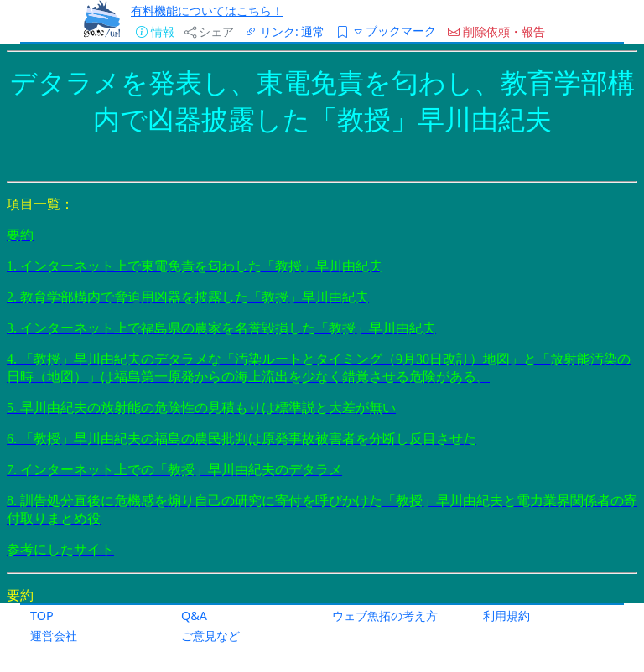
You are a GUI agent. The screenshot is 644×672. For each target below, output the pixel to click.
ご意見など (210, 636)
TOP (42, 615)
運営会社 (54, 636)
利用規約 (506, 615)
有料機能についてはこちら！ (207, 10)
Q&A (194, 615)
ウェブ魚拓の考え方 (385, 615)
